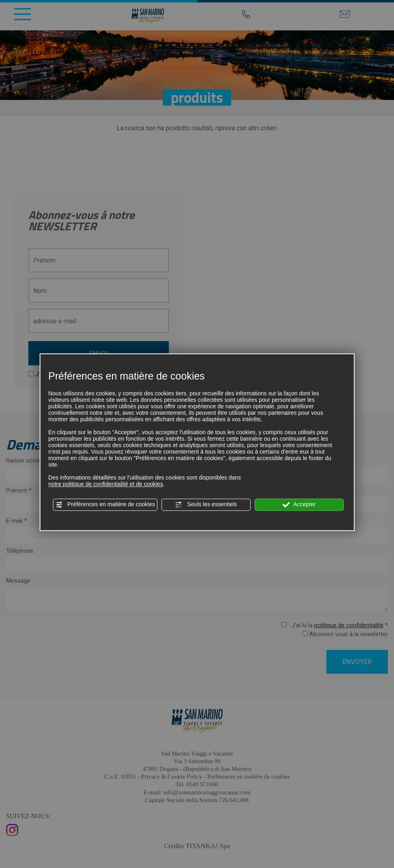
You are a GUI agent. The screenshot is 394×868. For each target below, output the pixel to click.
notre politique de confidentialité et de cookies (105, 484)
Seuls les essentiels (206, 505)
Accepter (299, 505)
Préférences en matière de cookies (105, 505)
